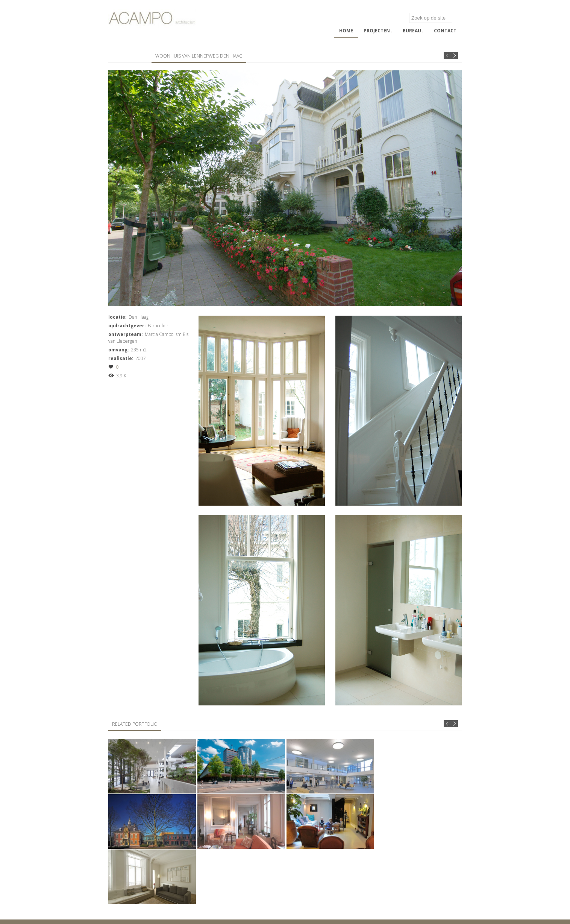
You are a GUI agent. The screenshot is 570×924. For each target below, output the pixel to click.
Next (454, 55)
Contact (445, 31)
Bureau (413, 31)
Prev (447, 55)
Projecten (378, 31)
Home (346, 31)
